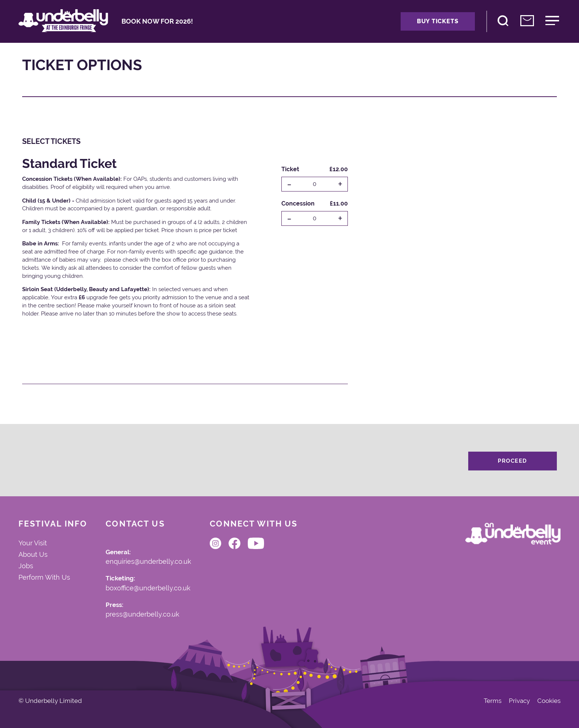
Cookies (549, 701)
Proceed (513, 461)
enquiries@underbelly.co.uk (148, 562)
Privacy (519, 701)
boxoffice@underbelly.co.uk (148, 589)
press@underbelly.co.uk (143, 615)
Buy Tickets (438, 21)
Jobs (26, 566)
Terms (493, 701)
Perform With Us (44, 577)
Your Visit (33, 543)
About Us (33, 555)
